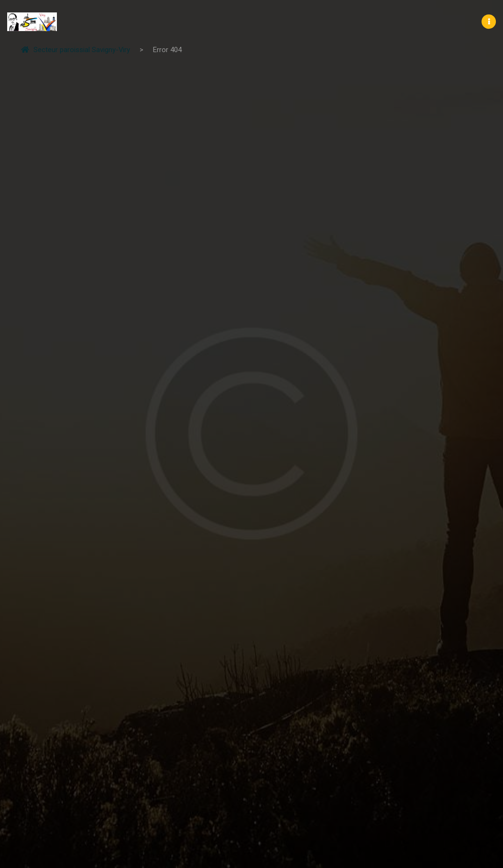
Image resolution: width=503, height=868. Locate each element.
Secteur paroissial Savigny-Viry (76, 50)
